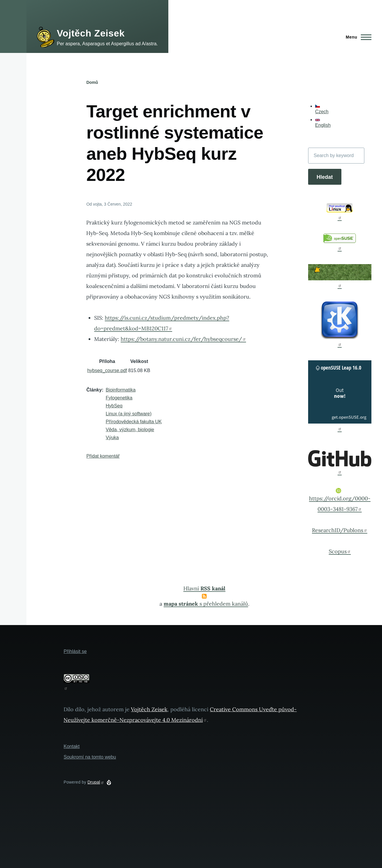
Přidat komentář (103, 456)
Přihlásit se (75, 651)
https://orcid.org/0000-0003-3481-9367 (340, 500)
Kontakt (72, 746)
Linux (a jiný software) (129, 414)
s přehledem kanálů (206, 604)
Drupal (96, 782)
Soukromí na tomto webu (90, 757)
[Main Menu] (357, 37)
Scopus (340, 551)
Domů (92, 82)
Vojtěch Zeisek (91, 33)
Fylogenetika (119, 398)
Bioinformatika (121, 390)
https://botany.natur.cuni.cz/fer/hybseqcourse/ (183, 339)
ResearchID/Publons (340, 530)
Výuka (112, 438)
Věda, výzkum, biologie (130, 430)
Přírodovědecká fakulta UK (134, 422)
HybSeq (114, 406)
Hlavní (204, 588)
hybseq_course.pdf (107, 370)
